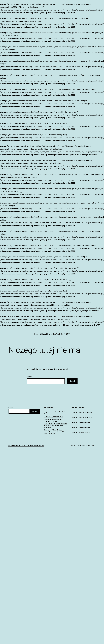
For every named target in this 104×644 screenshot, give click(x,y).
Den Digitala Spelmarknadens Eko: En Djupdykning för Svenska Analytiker (56, 426)
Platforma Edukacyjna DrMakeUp (52, 334)
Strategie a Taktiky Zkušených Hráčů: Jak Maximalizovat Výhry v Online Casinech (55, 432)
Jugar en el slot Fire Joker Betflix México (55, 413)
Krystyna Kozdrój (84, 422)
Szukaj (11, 408)
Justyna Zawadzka (85, 432)
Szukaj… (29, 376)
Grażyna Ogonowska (86, 412)
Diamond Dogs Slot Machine (54, 417)
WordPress (92, 446)
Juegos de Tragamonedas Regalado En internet (53, 420)
